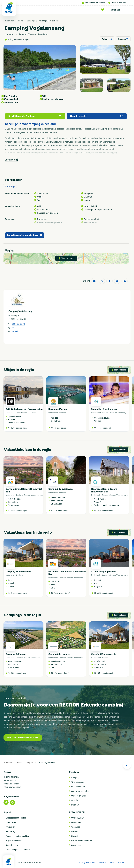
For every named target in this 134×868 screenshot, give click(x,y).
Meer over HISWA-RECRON (22, 738)
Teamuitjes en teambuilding (18, 836)
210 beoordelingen (61, 511)
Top (127, 765)
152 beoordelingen (21, 40)
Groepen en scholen (80, 791)
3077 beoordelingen (105, 511)
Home (21, 21)
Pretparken (10, 827)
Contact (75, 836)
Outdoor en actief (79, 796)
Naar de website (97, 116)
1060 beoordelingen (19, 428)
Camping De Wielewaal (61, 489)
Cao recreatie (77, 845)
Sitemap (121, 863)
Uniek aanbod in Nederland (93, 3)
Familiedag (10, 831)
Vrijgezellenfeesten (14, 841)
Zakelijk (74, 800)
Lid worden (76, 822)
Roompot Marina (58, 409)
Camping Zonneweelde (18, 572)
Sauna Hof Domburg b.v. (104, 409)
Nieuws (74, 831)
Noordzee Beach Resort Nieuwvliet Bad (104, 490)
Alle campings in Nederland (49, 21)
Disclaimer (102, 863)
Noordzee (32, 412)
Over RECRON (78, 818)
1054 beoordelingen (19, 593)
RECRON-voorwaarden (81, 841)
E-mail (15, 331)
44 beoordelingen (104, 428)
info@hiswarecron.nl (12, 787)
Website (16, 328)
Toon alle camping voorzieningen (25, 235)
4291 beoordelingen (105, 593)
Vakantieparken (78, 787)
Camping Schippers (16, 654)
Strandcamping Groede (104, 572)
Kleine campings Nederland (18, 850)
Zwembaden (11, 822)
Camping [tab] (10, 187)
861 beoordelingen (19, 673)
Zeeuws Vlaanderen (32, 495)
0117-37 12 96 (18, 324)
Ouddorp (40, 412)
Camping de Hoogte (59, 654)
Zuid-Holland (21, 412)
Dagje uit (75, 805)
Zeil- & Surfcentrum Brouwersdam (24, 409)
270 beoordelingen (61, 673)
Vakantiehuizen (78, 782)
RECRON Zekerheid (117, 3)
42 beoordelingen (61, 428)
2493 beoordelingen (19, 511)
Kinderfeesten (12, 845)
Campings (119, 10)
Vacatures (76, 827)
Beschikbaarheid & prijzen (35, 116)
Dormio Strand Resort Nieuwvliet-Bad (24, 490)
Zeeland (62, 412)
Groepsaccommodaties (16, 818)
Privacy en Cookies (87, 863)
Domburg (122, 412)
